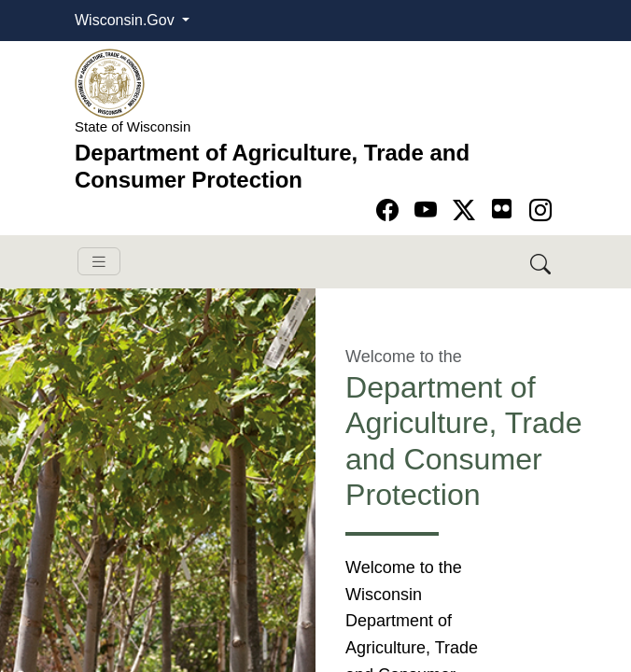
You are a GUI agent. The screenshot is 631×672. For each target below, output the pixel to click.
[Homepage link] (110, 83)
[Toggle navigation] (99, 262)
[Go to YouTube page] (429, 210)
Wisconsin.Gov (126, 20)
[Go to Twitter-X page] (467, 210)
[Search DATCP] (542, 262)
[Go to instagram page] (540, 210)
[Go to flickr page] (502, 209)
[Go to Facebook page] (391, 210)
